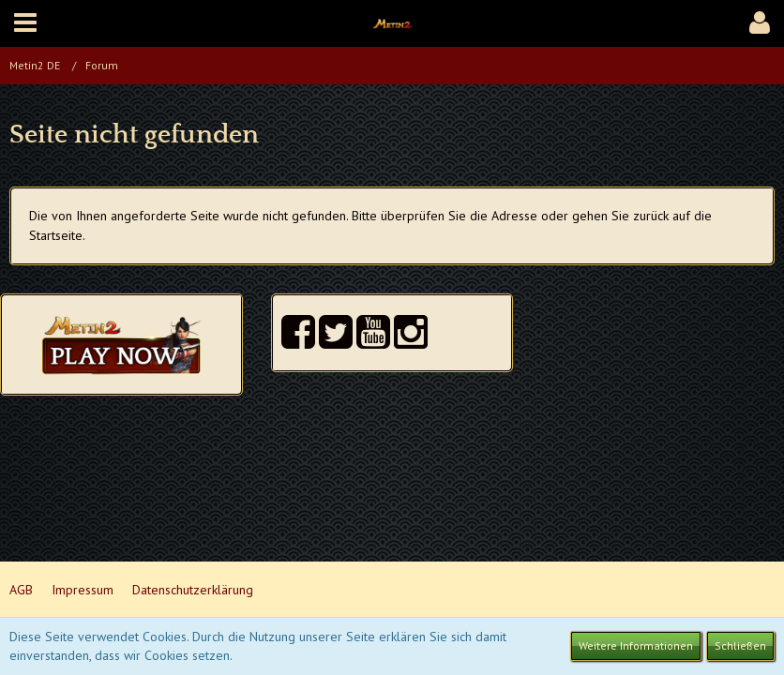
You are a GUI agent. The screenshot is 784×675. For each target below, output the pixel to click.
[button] (25, 23)
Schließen (740, 645)
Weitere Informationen (636, 645)
